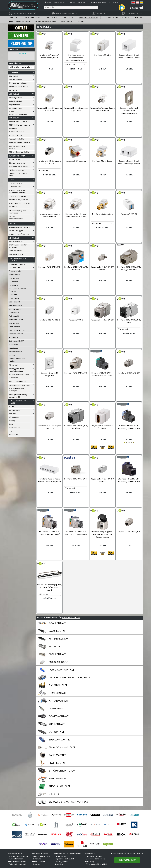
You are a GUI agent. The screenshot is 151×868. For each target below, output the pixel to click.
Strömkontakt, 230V (17, 340)
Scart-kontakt (15, 326)
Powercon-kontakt (16, 319)
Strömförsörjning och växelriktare (17, 211)
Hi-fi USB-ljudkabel (16, 131)
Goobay (12, 420)
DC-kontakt (14, 281)
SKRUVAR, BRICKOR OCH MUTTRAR (68, 753)
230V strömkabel (15, 183)
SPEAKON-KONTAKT (60, 691)
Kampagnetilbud (62, 813)
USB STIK (54, 746)
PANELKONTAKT (57, 707)
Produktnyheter (61, 808)
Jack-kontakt (14, 301)
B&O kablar (13, 434)
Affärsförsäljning (98, 2)
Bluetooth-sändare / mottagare (17, 389)
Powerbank (13, 206)
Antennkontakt (15, 270)
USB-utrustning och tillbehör (17, 147)
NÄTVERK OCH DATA (17, 155)
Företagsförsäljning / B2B (97, 816)
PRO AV (139, 18)
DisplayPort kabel (15, 79)
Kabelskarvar (14, 344)
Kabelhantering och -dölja (19, 385)
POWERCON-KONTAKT (62, 621)
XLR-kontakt (14, 337)
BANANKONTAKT (58, 637)
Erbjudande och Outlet (64, 810)
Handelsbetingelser (18, 813)
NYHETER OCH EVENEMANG (67, 805)
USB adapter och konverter (19, 142)
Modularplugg (15, 308)
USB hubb (13, 128)
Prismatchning (39, 813)
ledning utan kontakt (17, 264)
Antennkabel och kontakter (19, 227)
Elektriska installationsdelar (16, 217)
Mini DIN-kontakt (15, 305)
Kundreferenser (16, 810)
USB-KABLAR (14, 117)
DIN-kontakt (14, 285)
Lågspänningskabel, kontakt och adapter (17, 191)
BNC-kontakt (14, 278)
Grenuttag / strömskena (18, 196)
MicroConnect (14, 427)
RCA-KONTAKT (57, 575)
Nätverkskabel (14, 159)
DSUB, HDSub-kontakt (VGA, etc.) (17, 289)
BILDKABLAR (13, 72)
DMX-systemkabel (16, 254)
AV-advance (14, 416)
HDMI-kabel (13, 75)
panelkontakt (14, 312)
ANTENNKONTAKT (59, 652)
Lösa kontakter (15, 267)
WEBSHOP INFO (40, 805)
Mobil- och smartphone (18, 166)
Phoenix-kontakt (15, 351)
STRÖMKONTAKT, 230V (62, 722)
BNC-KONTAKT (57, 606)
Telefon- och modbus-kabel (18, 174)
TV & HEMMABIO (33, 18)
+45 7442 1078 (109, 854)
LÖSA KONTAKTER (71, 569)
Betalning (37, 810)
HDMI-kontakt (14, 298)
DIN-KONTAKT (57, 660)
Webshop (90, 813)
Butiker (73, 2)
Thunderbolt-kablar (17, 138)
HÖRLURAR (68, 18)
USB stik (12, 355)
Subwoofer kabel (15, 108)
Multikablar (13, 377)
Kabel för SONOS (15, 250)
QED (10, 431)
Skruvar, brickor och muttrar (17, 359)
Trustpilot (21, 53)
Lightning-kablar (15, 135)
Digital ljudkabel (15, 100)
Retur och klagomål (17, 816)
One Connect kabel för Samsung (18, 245)
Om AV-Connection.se (19, 808)
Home (49, 2)
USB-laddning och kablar (19, 151)
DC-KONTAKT (57, 683)
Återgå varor (59, 2)
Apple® (11, 406)
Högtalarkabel (14, 104)
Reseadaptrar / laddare (18, 199)
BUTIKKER (90, 805)
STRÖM (11, 179)
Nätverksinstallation (17, 162)
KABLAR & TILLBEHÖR (88, 18)
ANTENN (12, 223)
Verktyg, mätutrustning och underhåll (18, 395)
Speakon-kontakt (16, 333)
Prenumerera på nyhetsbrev (127, 805)
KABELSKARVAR (57, 730)
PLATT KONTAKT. (58, 714)
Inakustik (12, 413)
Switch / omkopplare (17, 381)
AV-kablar (13, 90)
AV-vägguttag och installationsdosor (16, 369)
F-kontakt (13, 294)
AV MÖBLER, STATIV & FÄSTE (116, 18)
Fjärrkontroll (13, 364)
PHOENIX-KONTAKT (60, 738)
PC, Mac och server (16, 169)
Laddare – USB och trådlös (20, 203)
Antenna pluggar (16, 230)
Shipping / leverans (42, 808)
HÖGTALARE (51, 18)
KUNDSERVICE (15, 805)
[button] (122, 8)
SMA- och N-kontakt (17, 330)
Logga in (115, 2)
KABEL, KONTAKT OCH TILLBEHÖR (17, 259)
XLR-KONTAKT (57, 676)
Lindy (11, 423)
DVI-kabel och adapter (18, 82)
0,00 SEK (134, 8)
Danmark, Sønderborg (96, 810)
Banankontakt (15, 274)
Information (83, 2)
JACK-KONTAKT (58, 582)
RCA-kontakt (14, 323)
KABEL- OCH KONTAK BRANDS (17, 401)
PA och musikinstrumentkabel (18, 112)
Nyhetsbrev (59, 816)
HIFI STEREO (14, 18)
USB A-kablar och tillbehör (19, 121)
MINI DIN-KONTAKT (59, 590)
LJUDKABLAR (14, 93)
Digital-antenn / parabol (19, 234)
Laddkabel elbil (15, 186)
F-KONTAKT (55, 598)
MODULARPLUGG (58, 614)
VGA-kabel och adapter (18, 86)
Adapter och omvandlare (19, 374)
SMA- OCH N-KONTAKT (62, 699)
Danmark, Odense (94, 808)
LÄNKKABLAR (14, 237)
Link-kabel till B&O (16, 241)
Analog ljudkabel (16, 97)
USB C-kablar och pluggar (19, 124)
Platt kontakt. (14, 315)
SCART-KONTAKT (59, 668)
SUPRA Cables (14, 410)
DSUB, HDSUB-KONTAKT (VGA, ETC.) (69, 629)
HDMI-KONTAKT (58, 645)
